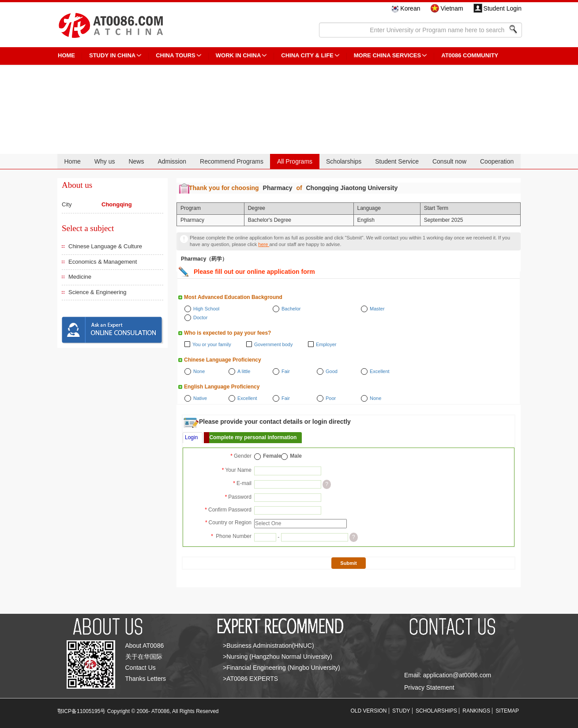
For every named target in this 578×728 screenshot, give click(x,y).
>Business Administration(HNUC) (268, 646)
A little (244, 371)
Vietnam (452, 8)
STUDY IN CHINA (112, 55)
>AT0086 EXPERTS (250, 679)
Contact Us (141, 668)
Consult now (449, 161)
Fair (286, 371)
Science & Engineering (98, 292)
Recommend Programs (232, 161)
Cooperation (497, 161)
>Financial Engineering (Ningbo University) (281, 668)
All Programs (295, 161)
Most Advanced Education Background (233, 297)
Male (296, 456)
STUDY (401, 711)
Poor (331, 398)
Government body (273, 344)
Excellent (380, 371)
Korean (410, 8)
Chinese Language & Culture (105, 246)
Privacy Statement (429, 687)
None (199, 371)
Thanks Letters (146, 679)
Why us (105, 161)
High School (206, 309)
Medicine (80, 277)
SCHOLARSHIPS (436, 711)
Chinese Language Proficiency (223, 360)
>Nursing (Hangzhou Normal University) (278, 657)
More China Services (387, 55)
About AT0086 (145, 646)
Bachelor (291, 309)
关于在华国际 (144, 657)
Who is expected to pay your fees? (227, 333)
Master (377, 309)
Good (332, 371)
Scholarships (344, 161)
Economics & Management (103, 262)
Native (200, 398)
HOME (66, 55)
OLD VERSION (369, 711)
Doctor (200, 317)
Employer (326, 344)
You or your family (212, 344)
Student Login (503, 8)
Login (191, 437)
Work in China (238, 55)
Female (272, 456)
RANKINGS (476, 711)
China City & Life (307, 55)
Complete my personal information (253, 437)
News (136, 161)
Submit (348, 563)
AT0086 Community (470, 55)
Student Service (397, 161)
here (264, 244)
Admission (172, 161)
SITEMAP (507, 711)
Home (72, 161)
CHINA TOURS (176, 55)
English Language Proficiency (222, 387)
